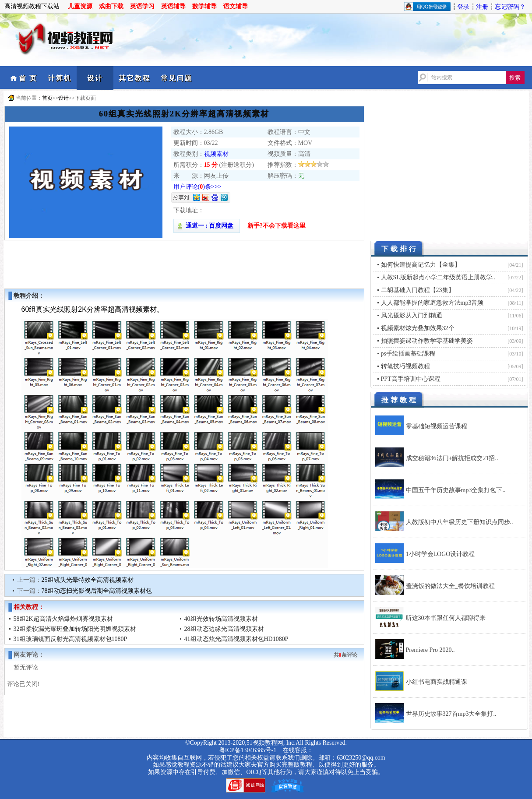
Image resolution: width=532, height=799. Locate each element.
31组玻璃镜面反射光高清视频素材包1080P (70, 639)
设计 (95, 78)
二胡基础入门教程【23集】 (418, 290)
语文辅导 (236, 6)
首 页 (28, 78)
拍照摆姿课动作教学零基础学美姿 (427, 341)
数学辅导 (204, 6)
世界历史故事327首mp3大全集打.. (451, 714)
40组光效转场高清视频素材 (221, 619)
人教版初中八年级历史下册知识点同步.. (460, 522)
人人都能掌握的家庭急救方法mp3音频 (432, 303)
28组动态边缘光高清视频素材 (224, 629)
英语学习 (142, 6)
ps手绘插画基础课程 (408, 354)
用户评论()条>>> (197, 187)
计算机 (60, 78)
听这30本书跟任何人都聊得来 (446, 618)
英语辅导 (173, 6)
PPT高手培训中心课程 (411, 379)
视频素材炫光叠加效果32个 (418, 328)
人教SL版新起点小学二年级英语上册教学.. (438, 277)
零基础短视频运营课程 (437, 426)
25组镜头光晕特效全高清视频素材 (88, 580)
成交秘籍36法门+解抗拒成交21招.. (452, 458)
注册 (482, 7)
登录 (463, 7)
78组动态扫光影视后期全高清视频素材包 (97, 591)
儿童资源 (80, 6)
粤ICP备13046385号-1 (248, 750)
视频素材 (216, 154)
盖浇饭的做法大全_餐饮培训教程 (450, 586)
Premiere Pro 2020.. (430, 650)
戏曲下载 (111, 6)
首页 (47, 98)
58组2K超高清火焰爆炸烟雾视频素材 (63, 619)
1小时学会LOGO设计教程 (440, 554)
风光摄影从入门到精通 (412, 315)
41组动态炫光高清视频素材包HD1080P (236, 639)
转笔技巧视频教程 (405, 366)
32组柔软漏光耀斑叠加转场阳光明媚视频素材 (75, 629)
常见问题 (176, 78)
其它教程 (134, 78)
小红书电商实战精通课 (437, 682)
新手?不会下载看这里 (277, 226)
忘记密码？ (510, 7)
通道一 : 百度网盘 (207, 226)
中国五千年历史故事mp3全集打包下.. (456, 490)
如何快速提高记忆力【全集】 (421, 265)
